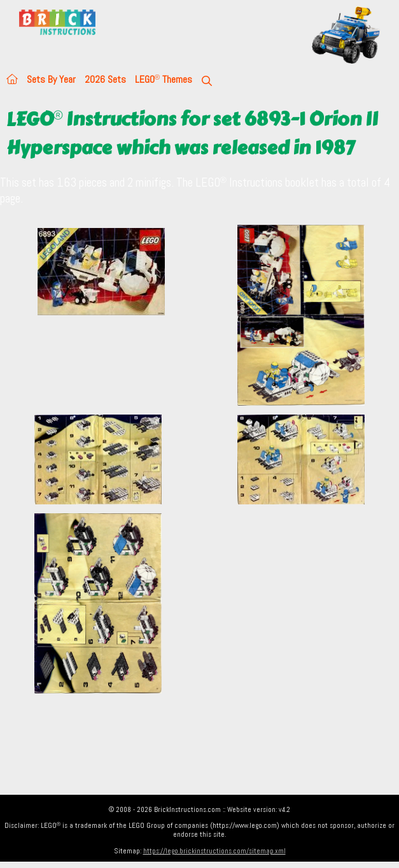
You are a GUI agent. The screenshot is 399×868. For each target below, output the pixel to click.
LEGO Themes (164, 79)
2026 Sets (105, 79)
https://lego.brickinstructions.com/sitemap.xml (214, 851)
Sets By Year (51, 79)
